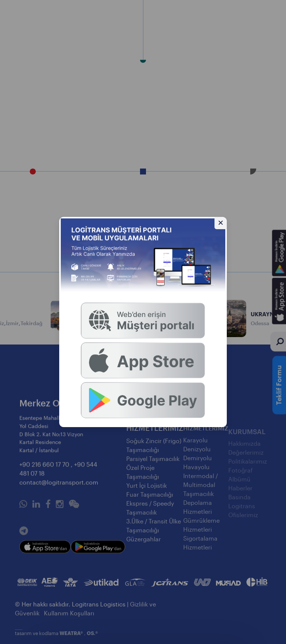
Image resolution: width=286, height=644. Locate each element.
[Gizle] (221, 223)
